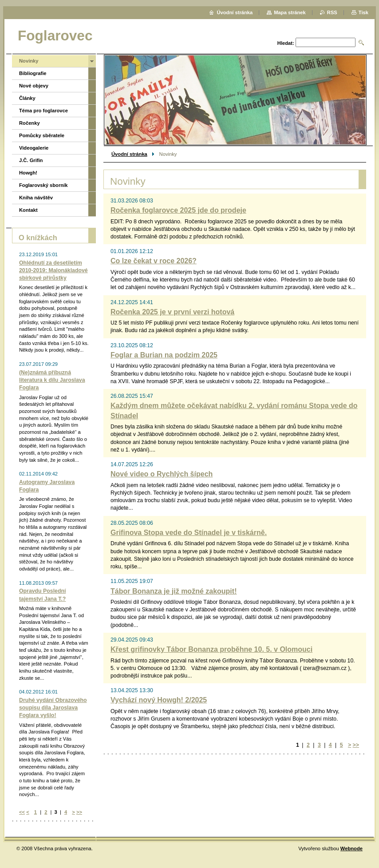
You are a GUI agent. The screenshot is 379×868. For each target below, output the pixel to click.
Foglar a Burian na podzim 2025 (164, 355)
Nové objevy (34, 86)
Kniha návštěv (36, 198)
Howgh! (28, 173)
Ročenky (30, 123)
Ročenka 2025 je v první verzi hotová (172, 312)
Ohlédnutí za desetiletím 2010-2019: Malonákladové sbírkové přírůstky (53, 270)
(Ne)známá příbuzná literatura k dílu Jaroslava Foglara (52, 380)
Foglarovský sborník (43, 185)
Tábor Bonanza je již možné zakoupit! (174, 591)
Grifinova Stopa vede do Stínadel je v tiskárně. (189, 533)
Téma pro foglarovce (43, 111)
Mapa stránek (290, 12)
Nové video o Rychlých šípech (162, 474)
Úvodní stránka (129, 154)
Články (27, 98)
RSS (332, 12)
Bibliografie (33, 73)
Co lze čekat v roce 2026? (154, 261)
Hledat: (286, 43)
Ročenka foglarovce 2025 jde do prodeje (178, 210)
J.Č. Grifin (31, 160)
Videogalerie (34, 148)
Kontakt (28, 210)
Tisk (363, 12)
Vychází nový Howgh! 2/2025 (159, 700)
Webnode (351, 848)
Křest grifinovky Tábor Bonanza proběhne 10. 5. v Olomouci (211, 649)
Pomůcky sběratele (42, 135)
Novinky (29, 61)
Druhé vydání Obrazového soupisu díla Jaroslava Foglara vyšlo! (53, 708)
